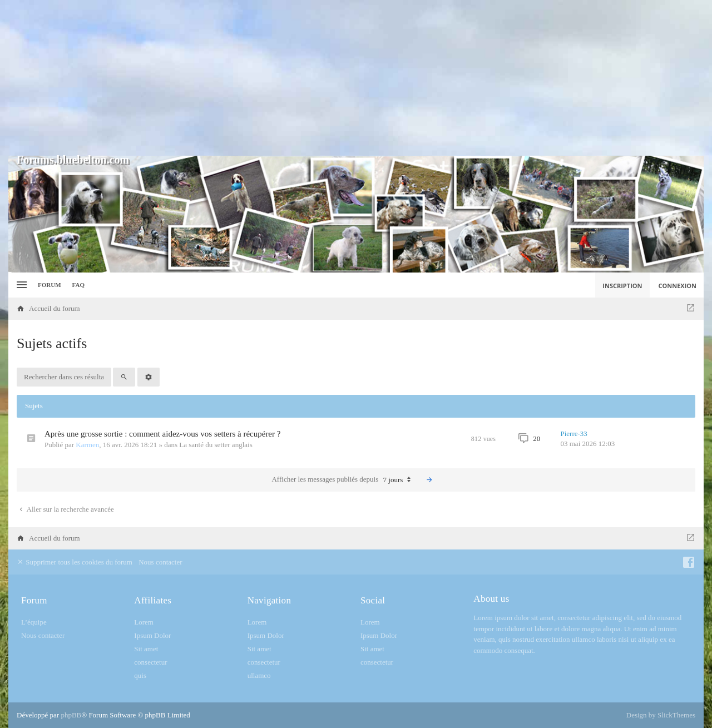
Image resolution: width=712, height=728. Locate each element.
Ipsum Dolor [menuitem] (152, 635)
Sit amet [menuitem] (146, 649)
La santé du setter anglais (216, 445)
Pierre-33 (574, 434)
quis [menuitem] (140, 675)
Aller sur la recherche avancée (66, 509)
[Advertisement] (356, 78)
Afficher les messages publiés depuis (344, 480)
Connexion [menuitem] (678, 286)
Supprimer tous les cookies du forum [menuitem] (75, 562)
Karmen (87, 445)
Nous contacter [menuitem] (160, 562)
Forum (50, 285)
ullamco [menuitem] (259, 675)
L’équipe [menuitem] (34, 622)
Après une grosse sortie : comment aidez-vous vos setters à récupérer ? (162, 434)
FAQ (78, 285)
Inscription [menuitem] (622, 286)
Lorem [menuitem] (144, 622)
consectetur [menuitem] (150, 662)
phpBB (71, 715)
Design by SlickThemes (661, 715)
